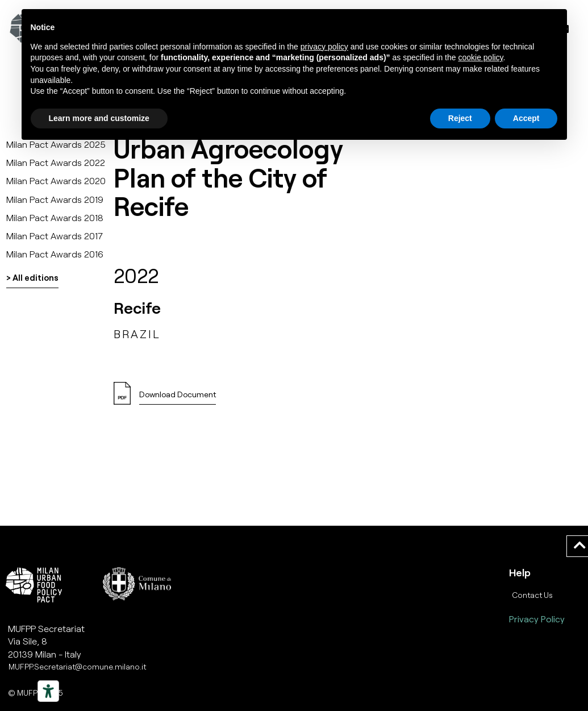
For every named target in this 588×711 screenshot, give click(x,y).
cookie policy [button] (480, 57)
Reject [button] (460, 118)
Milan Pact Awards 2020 (56, 180)
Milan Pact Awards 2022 (56, 162)
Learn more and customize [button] (99, 118)
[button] (178, 398)
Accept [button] (526, 118)
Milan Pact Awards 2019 (55, 199)
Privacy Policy (537, 619)
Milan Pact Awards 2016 (55, 254)
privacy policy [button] (324, 47)
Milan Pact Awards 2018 (55, 217)
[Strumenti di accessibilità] (48, 691)
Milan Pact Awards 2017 (55, 236)
